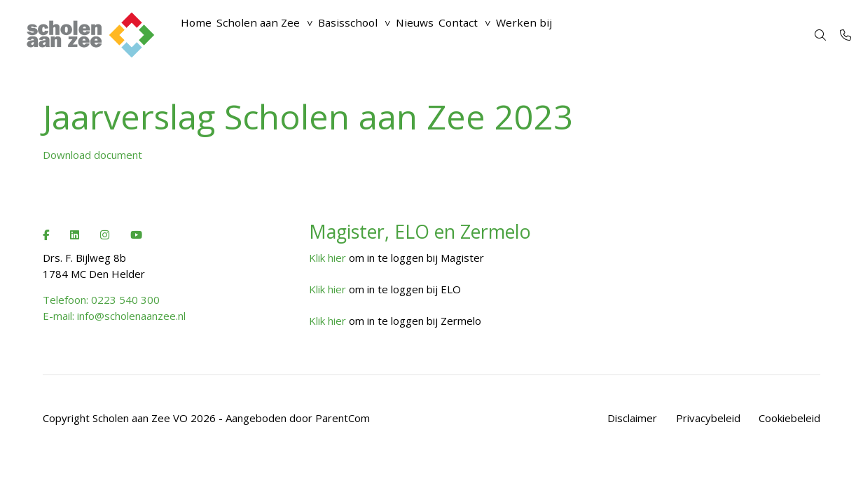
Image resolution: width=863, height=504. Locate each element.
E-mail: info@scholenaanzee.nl (114, 316)
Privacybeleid (708, 418)
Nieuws (454, 35)
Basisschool (376, 35)
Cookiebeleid (789, 418)
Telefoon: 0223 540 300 (101, 300)
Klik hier (327, 258)
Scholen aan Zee (274, 35)
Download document (92, 155)
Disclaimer (632, 418)
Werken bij (584, 35)
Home (201, 35)
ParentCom (343, 418)
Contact (508, 35)
